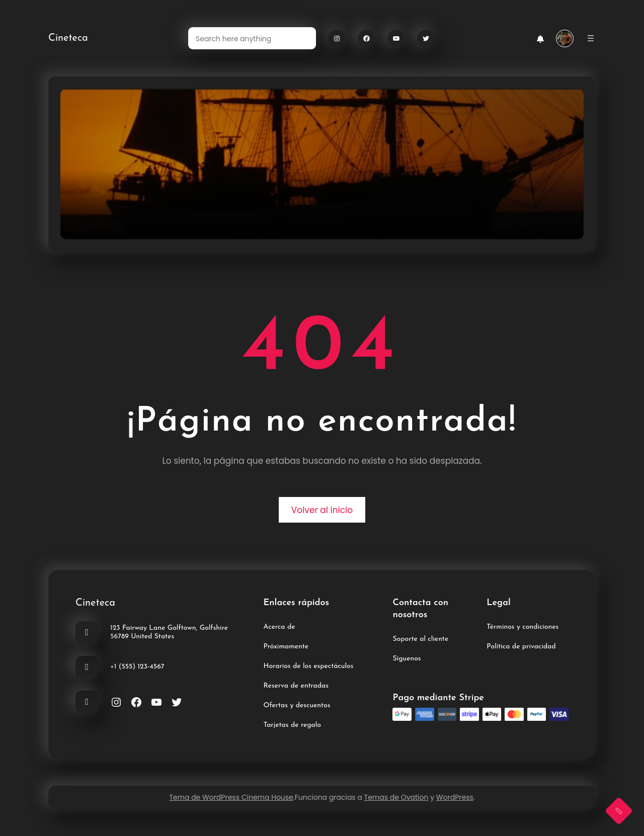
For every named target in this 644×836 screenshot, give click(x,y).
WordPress (455, 797)
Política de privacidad (521, 647)
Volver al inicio (322, 510)
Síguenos (407, 659)
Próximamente (286, 647)
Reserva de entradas (296, 686)
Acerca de (279, 627)
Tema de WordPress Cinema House (231, 797)
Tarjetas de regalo (292, 725)
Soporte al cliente (420, 639)
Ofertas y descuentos (297, 705)
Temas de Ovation (396, 797)
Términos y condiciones (522, 627)
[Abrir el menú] (591, 38)
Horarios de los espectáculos (309, 666)
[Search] (302, 38)
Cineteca (68, 38)
